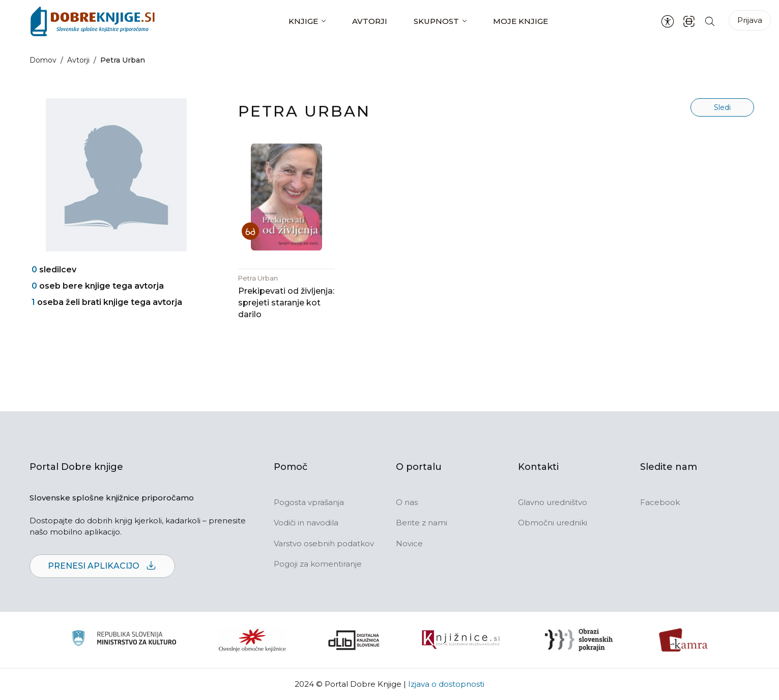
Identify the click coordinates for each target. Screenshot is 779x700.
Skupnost (436, 21)
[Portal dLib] (354, 640)
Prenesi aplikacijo (102, 566)
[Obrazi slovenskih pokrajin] (579, 640)
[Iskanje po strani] (710, 21)
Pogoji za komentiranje (318, 564)
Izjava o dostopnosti (446, 684)
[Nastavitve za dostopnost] (668, 21)
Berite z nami (422, 523)
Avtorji (370, 21)
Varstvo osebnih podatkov (324, 543)
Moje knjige (521, 21)
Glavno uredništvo (553, 502)
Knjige (303, 21)
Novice (409, 543)
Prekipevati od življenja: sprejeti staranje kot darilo (286, 303)
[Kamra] (684, 640)
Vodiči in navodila (306, 523)
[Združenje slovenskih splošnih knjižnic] (461, 640)
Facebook (660, 502)
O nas (407, 502)
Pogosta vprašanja (309, 502)
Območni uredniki (553, 523)
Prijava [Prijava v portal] (750, 20)
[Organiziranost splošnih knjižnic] (252, 640)
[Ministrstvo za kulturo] (124, 640)
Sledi (722, 107)
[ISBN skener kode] (689, 21)
